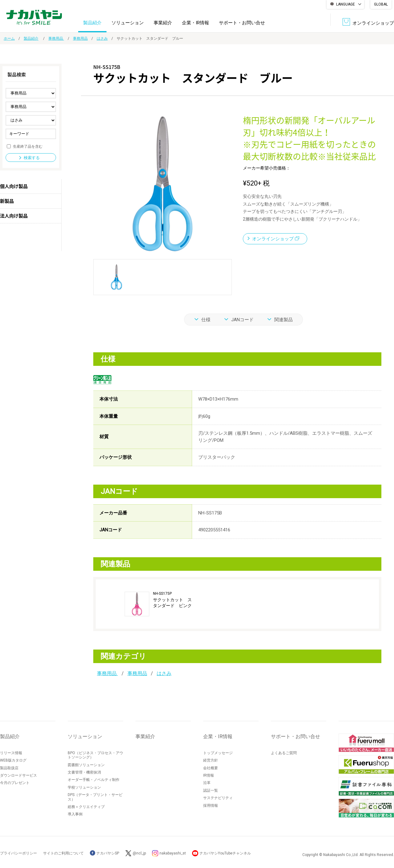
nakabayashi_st (173, 853)
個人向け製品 (14, 186)
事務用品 (56, 38)
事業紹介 (163, 23)
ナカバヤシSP (105, 853)
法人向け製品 (14, 216)
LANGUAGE (346, 4)
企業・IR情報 (195, 23)
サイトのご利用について (63, 853)
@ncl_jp (139, 853)
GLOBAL (381, 4)
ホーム (9, 38)
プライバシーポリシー (18, 853)
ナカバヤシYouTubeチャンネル (225, 853)
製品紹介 (92, 23)
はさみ (102, 38)
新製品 (7, 201)
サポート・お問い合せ (242, 23)
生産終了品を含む (28, 146)
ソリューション (128, 23)
